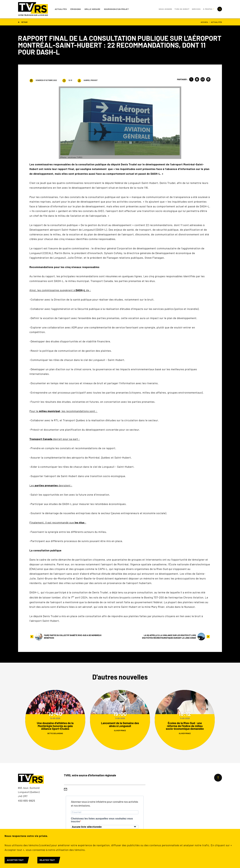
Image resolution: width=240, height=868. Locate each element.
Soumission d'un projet (116, 9)
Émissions (76, 9)
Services (196, 9)
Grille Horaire (92, 9)
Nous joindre (165, 9)
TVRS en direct (182, 9)
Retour (23, 22)
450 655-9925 (27, 801)
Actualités (61, 9)
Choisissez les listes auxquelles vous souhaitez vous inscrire (102, 820)
